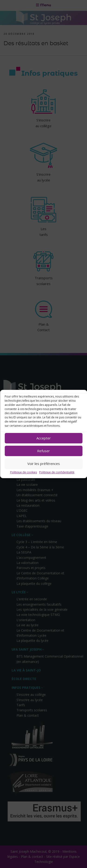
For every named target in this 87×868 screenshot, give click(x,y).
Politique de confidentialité (57, 472)
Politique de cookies (24, 472)
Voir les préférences (44, 464)
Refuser (43, 451)
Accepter (44, 438)
